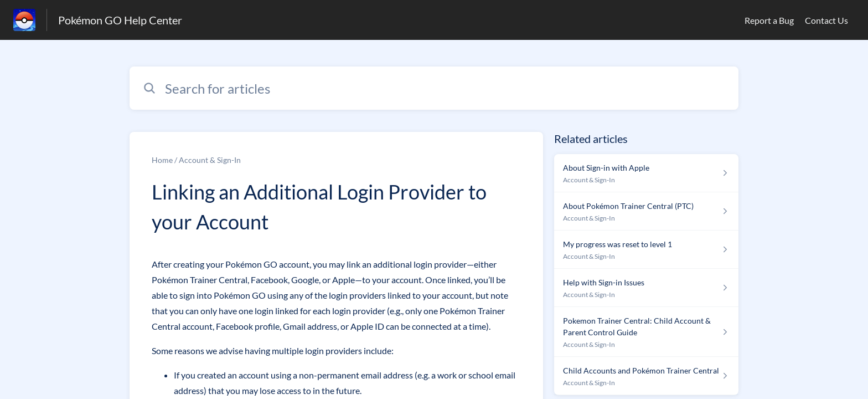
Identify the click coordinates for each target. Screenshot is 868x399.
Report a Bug (769, 20)
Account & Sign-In (210, 160)
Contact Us (826, 20)
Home (162, 160)
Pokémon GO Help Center (120, 20)
